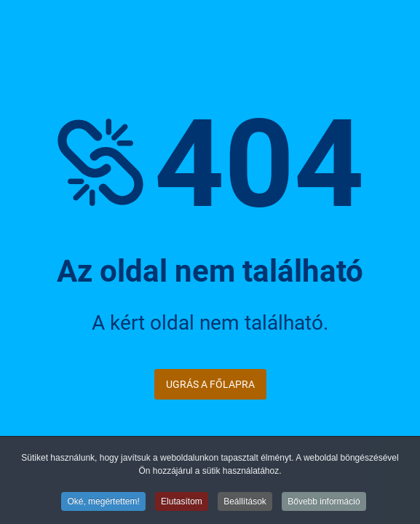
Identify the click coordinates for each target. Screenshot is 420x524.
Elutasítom (182, 502)
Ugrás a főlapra (210, 384)
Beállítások (245, 502)
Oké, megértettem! (103, 502)
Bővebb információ (324, 502)
